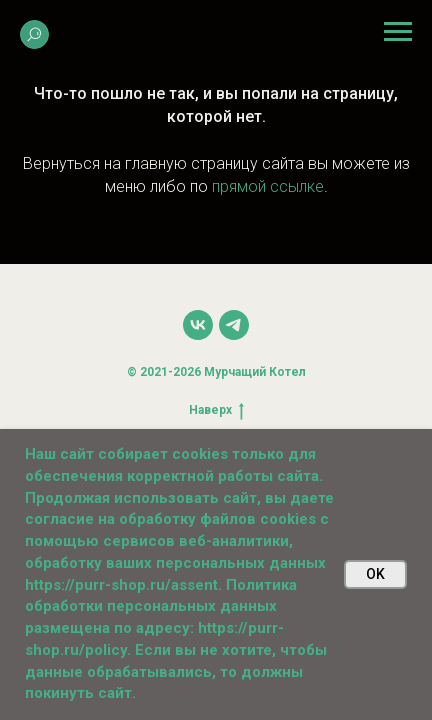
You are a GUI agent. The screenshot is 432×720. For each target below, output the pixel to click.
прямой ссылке (268, 186)
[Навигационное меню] (398, 32)
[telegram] (234, 325)
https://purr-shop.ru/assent (121, 585)
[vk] (198, 325)
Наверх (216, 410)
